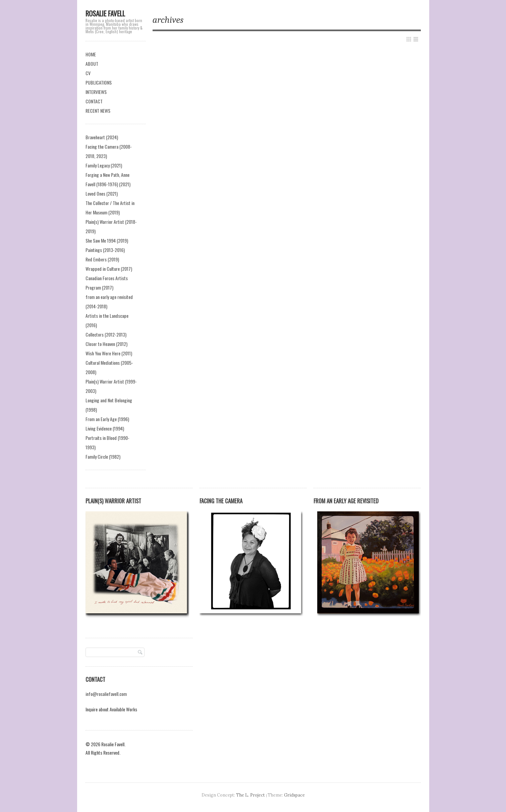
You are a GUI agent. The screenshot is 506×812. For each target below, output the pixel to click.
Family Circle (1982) (103, 456)
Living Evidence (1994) (105, 428)
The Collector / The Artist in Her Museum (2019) (110, 208)
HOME (91, 54)
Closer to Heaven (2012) (106, 344)
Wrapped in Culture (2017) (109, 269)
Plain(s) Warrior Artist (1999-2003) (111, 386)
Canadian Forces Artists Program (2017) (107, 283)
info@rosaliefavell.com (106, 694)
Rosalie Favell (105, 13)
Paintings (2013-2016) (105, 250)
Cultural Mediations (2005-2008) (109, 367)
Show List (416, 39)
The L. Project (250, 795)
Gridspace (294, 795)
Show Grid (409, 39)
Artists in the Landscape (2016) (107, 320)
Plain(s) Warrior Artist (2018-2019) (111, 226)
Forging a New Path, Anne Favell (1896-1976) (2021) (108, 179)
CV (88, 73)
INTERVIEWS (96, 92)
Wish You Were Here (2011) (109, 353)
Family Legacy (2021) (104, 165)
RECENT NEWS (98, 111)
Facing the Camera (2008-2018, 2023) (109, 151)
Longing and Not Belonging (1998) (109, 405)
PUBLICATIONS (99, 82)
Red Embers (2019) (102, 259)
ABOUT (92, 64)
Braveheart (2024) (102, 137)
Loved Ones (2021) (102, 193)
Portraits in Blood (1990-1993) (107, 442)
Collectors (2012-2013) (106, 334)
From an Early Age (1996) (107, 419)
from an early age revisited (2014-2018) (109, 301)
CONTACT (94, 101)
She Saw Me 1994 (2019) (107, 240)
